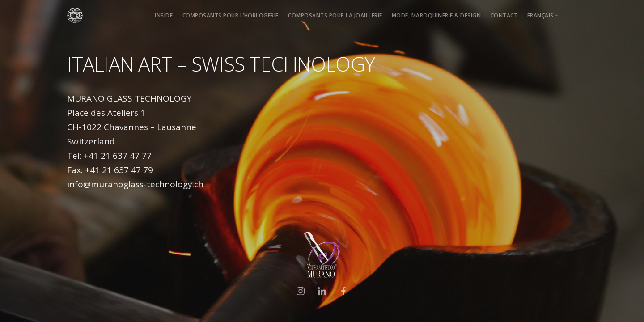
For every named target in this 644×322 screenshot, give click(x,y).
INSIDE (164, 15)
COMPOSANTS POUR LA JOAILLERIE (335, 15)
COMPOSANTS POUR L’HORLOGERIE (231, 15)
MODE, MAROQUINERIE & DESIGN (436, 15)
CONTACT (504, 15)
